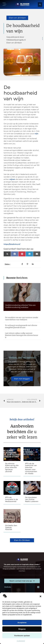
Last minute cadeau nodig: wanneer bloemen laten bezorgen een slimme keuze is (22, 335)
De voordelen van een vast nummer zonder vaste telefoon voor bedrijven (22, 319)
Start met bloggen (22, 379)
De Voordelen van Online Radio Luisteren (32, 499)
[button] (40, 596)
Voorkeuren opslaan (22, 636)
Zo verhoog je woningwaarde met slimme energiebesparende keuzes (21, 326)
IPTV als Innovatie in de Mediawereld (12, 499)
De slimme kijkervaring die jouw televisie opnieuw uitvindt (12, 467)
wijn (36, 134)
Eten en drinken (17, 18)
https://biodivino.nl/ (12, 244)
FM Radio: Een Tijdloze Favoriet (11, 527)
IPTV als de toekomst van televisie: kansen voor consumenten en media (31, 468)
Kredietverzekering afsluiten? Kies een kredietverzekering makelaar (21, 306)
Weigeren (22, 629)
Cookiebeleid (21, 641)
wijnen (12, 179)
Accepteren (22, 623)
